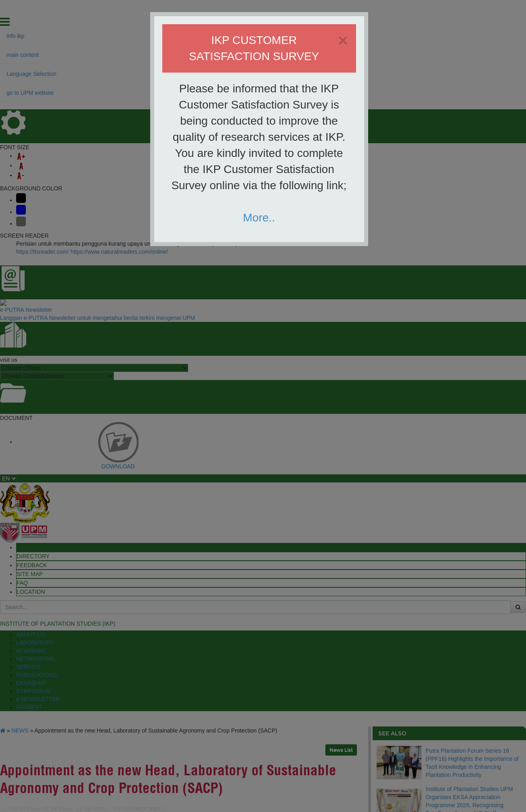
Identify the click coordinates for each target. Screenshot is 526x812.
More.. (259, 218)
